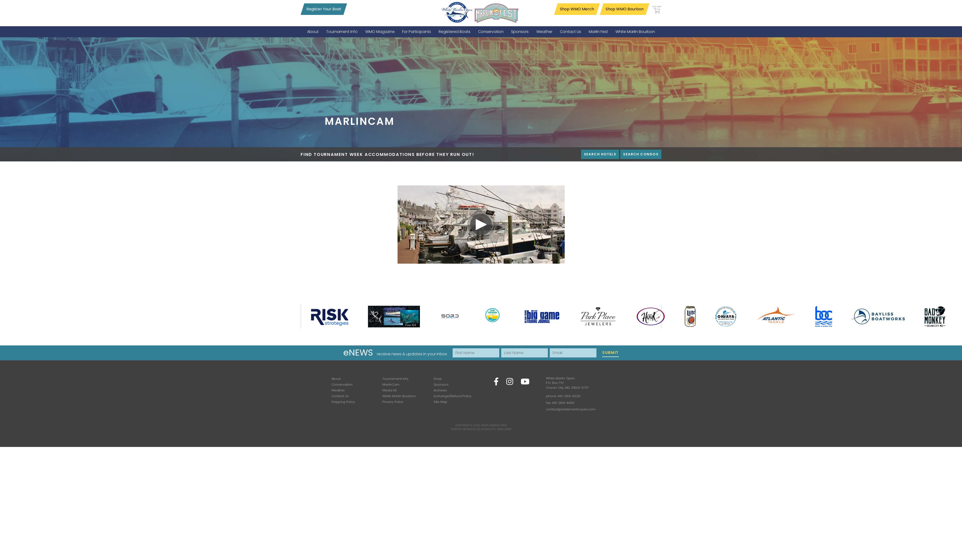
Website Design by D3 (465, 429)
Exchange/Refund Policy (453, 396)
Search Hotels (600, 154)
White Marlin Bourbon (399, 396)
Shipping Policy (343, 402)
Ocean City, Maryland (496, 429)
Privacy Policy (393, 402)
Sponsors (441, 385)
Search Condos (641, 154)
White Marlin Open (494, 425)
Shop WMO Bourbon (625, 9)
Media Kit (389, 390)
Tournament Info (395, 379)
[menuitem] (313, 32)
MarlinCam (391, 385)
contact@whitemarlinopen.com (571, 409)
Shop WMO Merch (577, 9)
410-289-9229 (569, 396)
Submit (611, 353)
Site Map (440, 402)
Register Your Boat (324, 9)
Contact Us (340, 396)
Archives (440, 390)
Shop (438, 379)
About (336, 379)
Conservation (342, 385)
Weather (338, 390)
